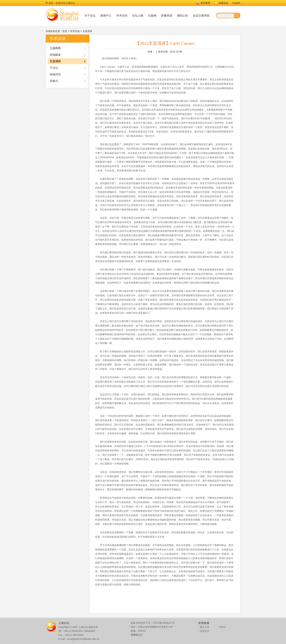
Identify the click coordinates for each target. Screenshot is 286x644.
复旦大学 (205, 627)
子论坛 (54, 68)
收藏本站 (223, 3)
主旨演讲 (87, 31)
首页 (65, 31)
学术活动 (75, 31)
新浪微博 (205, 3)
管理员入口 (137, 635)
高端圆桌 (55, 55)
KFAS (223, 627)
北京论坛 (205, 631)
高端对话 (55, 74)
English (236, 3)
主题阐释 (55, 48)
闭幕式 (54, 81)
